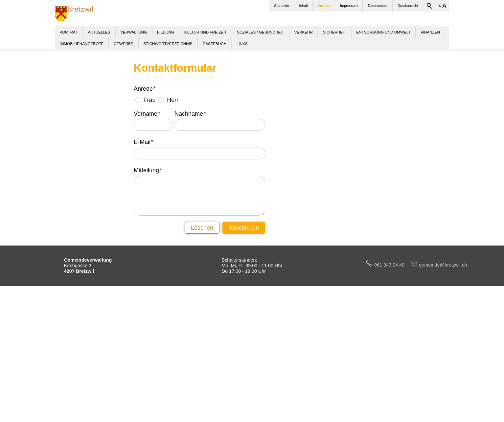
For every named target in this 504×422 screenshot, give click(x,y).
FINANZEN (430, 32)
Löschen (202, 352)
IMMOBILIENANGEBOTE (81, 44)
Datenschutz (378, 6)
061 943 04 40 (392, 389)
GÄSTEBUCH (214, 44)
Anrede (145, 213)
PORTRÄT (69, 32)
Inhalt (304, 6)
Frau (149, 224)
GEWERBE (124, 44)
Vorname (147, 238)
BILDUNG (166, 32)
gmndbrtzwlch (443, 389)
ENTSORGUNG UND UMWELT (383, 32)
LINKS (242, 44)
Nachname (190, 238)
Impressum (349, 6)
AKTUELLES (99, 32)
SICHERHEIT (335, 32)
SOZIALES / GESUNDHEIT (261, 32)
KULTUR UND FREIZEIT (206, 32)
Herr (173, 224)
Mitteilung (148, 294)
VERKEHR (303, 32)
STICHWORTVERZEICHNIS (168, 44)
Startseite (282, 6)
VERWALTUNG (134, 32)
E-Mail (144, 266)
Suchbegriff (429, 6)
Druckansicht (408, 6)
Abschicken (244, 352)
